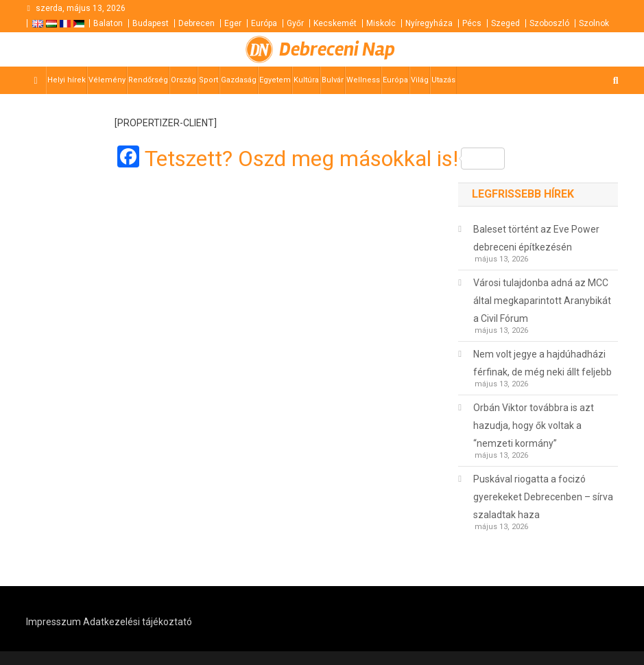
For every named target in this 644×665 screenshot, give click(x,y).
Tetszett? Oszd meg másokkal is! (325, 159)
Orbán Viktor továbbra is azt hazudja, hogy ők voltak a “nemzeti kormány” (534, 425)
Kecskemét (335, 23)
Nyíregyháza (429, 23)
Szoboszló (549, 23)
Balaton (108, 23)
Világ (420, 80)
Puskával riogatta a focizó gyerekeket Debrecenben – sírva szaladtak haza (543, 497)
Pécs (472, 23)
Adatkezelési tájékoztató (138, 622)
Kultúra (306, 80)
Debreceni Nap (337, 49)
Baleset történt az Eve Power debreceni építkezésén (536, 238)
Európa (264, 23)
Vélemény (107, 80)
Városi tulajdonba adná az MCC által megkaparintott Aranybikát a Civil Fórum (542, 301)
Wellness (363, 80)
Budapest (151, 23)
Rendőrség (148, 80)
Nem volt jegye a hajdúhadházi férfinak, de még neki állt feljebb (542, 363)
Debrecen (196, 23)
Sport (208, 80)
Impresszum (53, 622)
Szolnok (594, 23)
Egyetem (275, 80)
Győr (295, 23)
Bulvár (333, 80)
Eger (233, 23)
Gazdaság (239, 80)
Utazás (443, 80)
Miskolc (381, 23)
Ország (183, 80)
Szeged (505, 23)
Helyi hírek (67, 80)
